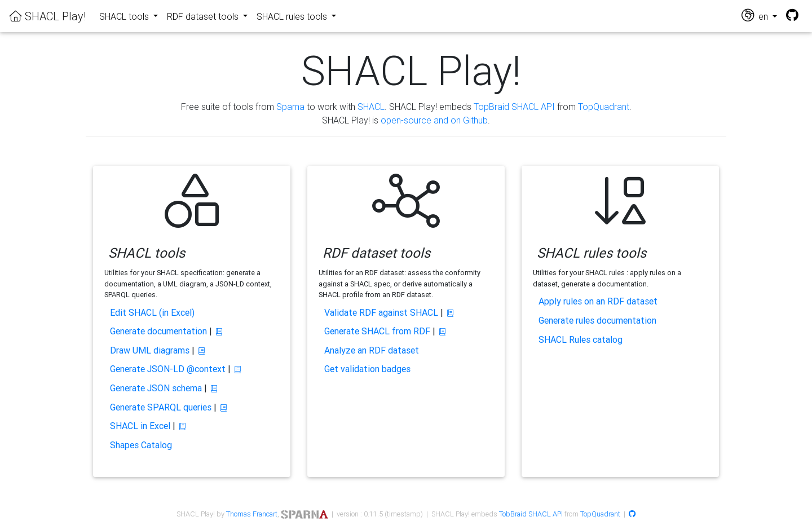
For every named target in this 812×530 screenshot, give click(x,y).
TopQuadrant (604, 107)
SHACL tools (125, 16)
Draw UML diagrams (150, 350)
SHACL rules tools (293, 16)
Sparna (290, 107)
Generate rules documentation (597, 320)
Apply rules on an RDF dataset (598, 301)
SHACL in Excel (140, 426)
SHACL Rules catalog (581, 339)
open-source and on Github (434, 120)
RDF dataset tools (204, 16)
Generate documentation (158, 331)
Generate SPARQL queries (161, 407)
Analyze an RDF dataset (372, 350)
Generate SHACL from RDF (377, 331)
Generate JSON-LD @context (168, 369)
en (756, 16)
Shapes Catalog (141, 445)
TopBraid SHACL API (514, 107)
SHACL (371, 107)
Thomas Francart (252, 514)
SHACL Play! (47, 16)
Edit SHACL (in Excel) (152, 312)
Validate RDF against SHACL (381, 312)
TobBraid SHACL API (531, 514)
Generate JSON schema (156, 388)
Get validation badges (367, 369)
